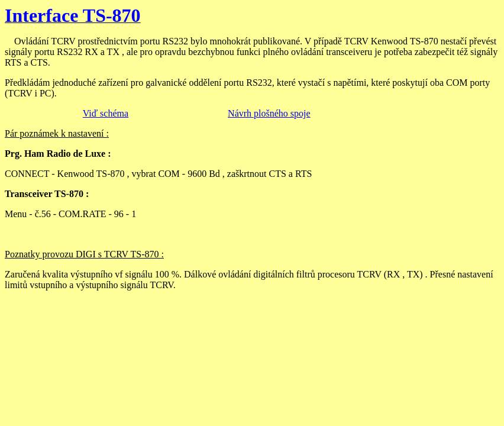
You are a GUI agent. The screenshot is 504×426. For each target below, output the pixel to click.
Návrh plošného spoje (269, 113)
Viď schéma (106, 113)
